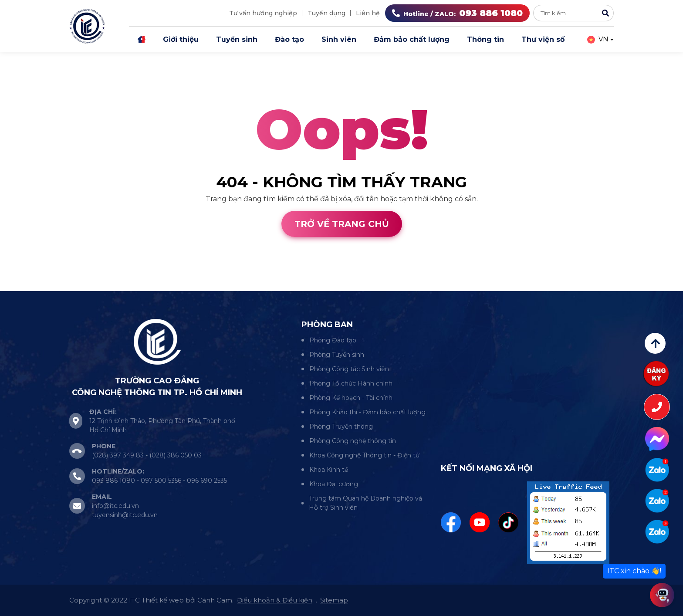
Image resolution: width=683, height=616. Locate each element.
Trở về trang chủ (342, 224)
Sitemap (334, 600)
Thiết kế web (23, 286)
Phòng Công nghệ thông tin (353, 441)
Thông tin (485, 39)
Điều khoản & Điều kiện (275, 600)
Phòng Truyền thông (341, 426)
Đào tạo (289, 39)
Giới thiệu (181, 39)
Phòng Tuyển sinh (337, 355)
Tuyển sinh (237, 39)
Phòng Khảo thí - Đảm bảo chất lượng (367, 412)
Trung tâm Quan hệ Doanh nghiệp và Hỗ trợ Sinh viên (365, 503)
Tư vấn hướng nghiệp (263, 13)
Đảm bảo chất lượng (412, 39)
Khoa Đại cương (334, 484)
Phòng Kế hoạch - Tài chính (351, 398)
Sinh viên (339, 39)
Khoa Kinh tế (329, 470)
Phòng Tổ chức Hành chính (351, 383)
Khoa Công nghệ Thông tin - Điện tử (364, 455)
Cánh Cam (78, 286)
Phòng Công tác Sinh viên (349, 369)
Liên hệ (368, 13)
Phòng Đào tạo (333, 340)
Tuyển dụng (326, 13)
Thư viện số (543, 39)
